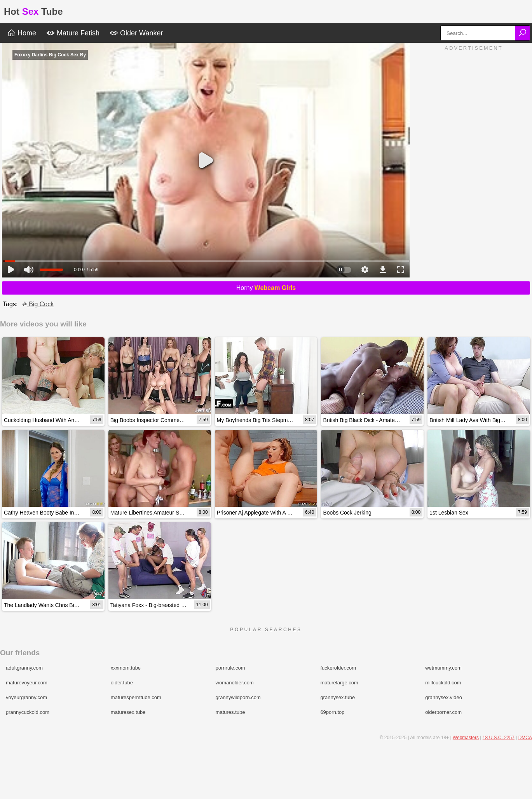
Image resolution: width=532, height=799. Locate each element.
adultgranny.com (24, 668)
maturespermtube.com (136, 697)
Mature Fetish (73, 33)
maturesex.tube (128, 712)
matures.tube (230, 712)
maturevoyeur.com (27, 683)
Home (22, 33)
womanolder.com (235, 683)
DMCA (525, 738)
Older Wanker (136, 33)
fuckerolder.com (338, 668)
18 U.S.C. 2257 (499, 738)
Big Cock (37, 304)
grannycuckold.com (28, 712)
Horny (266, 288)
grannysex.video (444, 697)
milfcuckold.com (443, 683)
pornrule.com (230, 668)
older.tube (122, 683)
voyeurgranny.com (26, 697)
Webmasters (466, 738)
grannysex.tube (338, 697)
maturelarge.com (339, 683)
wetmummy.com (443, 668)
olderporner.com (443, 712)
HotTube (33, 11)
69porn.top (332, 712)
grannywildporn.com (238, 697)
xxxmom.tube (126, 668)
